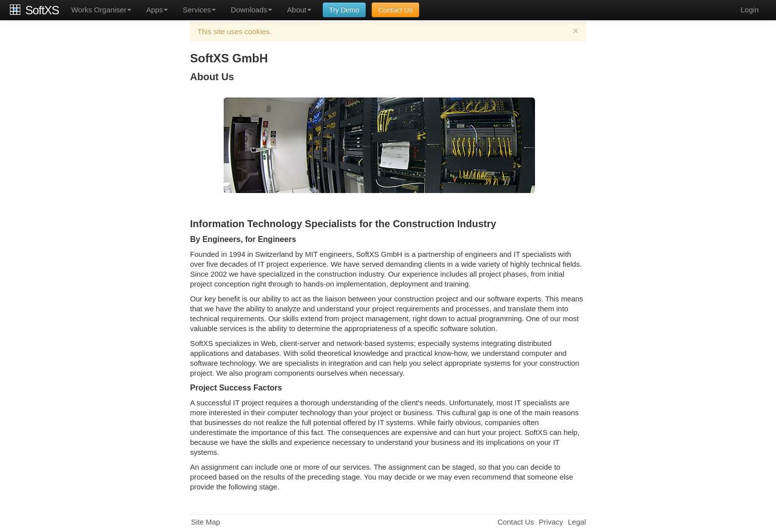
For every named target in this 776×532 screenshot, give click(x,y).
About (299, 10)
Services (199, 10)
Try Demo (344, 10)
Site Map (206, 522)
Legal (577, 522)
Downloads (251, 10)
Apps (157, 10)
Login (750, 10)
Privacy (551, 522)
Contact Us (395, 10)
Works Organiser (101, 10)
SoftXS (42, 10)
